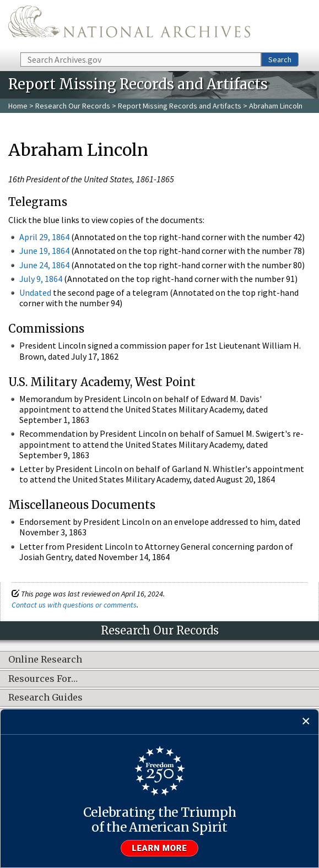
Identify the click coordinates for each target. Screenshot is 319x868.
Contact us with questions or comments (74, 605)
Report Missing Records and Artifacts (180, 106)
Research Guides (45, 698)
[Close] (306, 722)
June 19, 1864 (44, 251)
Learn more (160, 848)
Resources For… (43, 679)
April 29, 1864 (44, 237)
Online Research (45, 660)
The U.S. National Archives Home (129, 25)
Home (18, 106)
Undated (35, 292)
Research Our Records (73, 106)
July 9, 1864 (41, 279)
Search (280, 59)
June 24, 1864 (44, 265)
